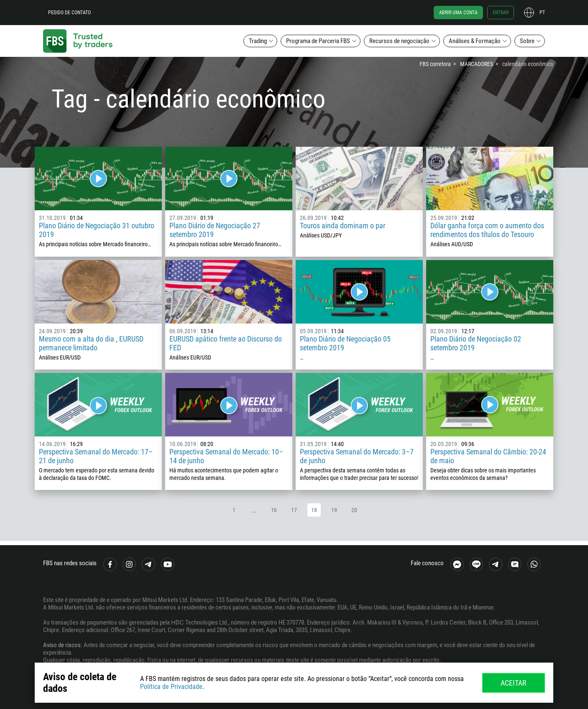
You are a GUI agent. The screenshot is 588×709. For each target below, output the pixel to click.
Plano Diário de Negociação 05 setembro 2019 (345, 343)
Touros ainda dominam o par (343, 226)
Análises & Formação (475, 41)
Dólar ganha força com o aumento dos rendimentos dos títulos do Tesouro (487, 230)
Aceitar (514, 683)
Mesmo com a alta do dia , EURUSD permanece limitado (91, 343)
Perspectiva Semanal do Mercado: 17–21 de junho (96, 456)
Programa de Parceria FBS (318, 41)
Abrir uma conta (458, 13)
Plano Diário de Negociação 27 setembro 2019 (215, 230)
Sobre (527, 41)
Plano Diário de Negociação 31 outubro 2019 (97, 230)
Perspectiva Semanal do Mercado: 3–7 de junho (357, 456)
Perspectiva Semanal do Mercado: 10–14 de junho (226, 456)
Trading (258, 41)
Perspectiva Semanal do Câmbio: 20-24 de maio (488, 456)
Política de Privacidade (171, 687)
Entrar (501, 13)
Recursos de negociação (399, 41)
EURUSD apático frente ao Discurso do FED (226, 343)
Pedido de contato (69, 13)
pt (542, 13)
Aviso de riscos (62, 645)
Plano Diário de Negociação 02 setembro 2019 (476, 343)
